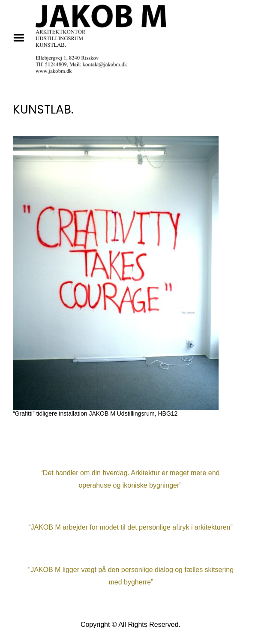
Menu (22, 38)
